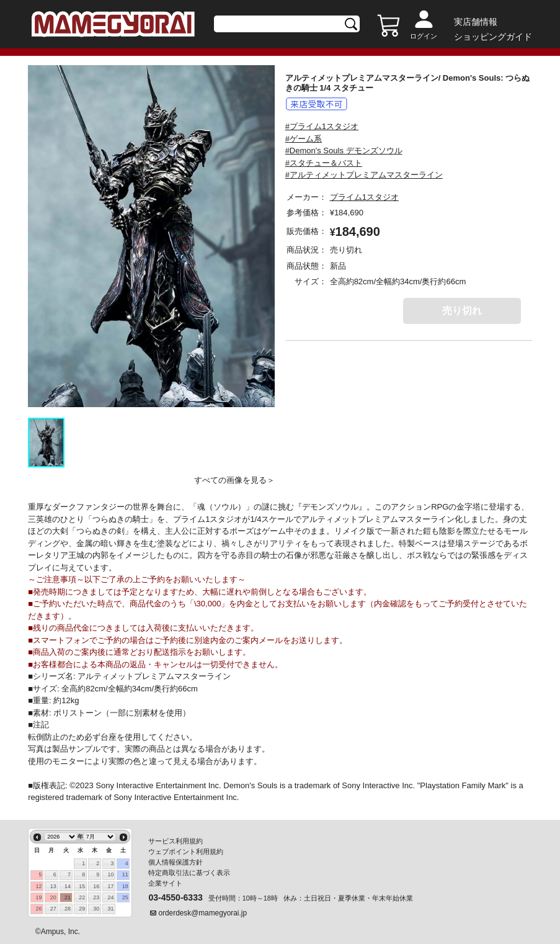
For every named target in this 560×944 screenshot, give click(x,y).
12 (39, 886)
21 (68, 897)
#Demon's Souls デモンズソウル (344, 151)
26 (39, 909)
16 (96, 886)
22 (82, 897)
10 (111, 874)
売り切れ (462, 311)
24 (111, 897)
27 (53, 909)
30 (96, 909)
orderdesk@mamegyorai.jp (202, 913)
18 (125, 886)
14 (68, 886)
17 (111, 886)
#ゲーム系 (304, 139)
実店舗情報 (476, 22)
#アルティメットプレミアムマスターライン (364, 175)
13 (53, 886)
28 (68, 909)
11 (125, 874)
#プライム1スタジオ (322, 126)
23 (96, 897)
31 (111, 909)
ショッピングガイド (493, 37)
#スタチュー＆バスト (324, 163)
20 (53, 897)
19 (39, 897)
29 (82, 909)
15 (82, 886)
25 (125, 897)
